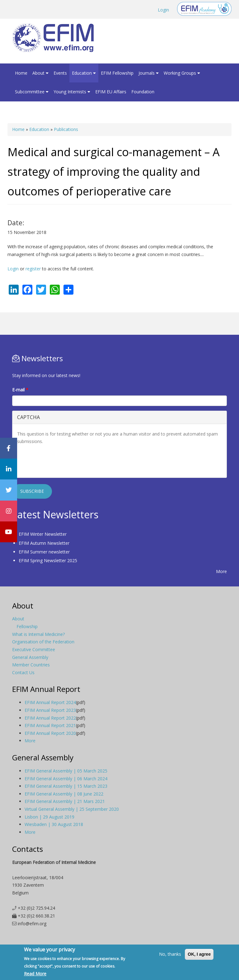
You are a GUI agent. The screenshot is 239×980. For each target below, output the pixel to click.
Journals (149, 73)
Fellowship (27, 626)
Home (21, 73)
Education (84, 73)
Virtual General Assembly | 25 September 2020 (72, 809)
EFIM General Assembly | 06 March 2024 (66, 779)
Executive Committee (34, 649)
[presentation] (64, 461)
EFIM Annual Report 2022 (50, 718)
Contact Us (23, 672)
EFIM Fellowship (117, 73)
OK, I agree (199, 954)
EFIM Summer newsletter (44, 552)
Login (163, 10)
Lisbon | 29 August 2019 (49, 817)
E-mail (20, 390)
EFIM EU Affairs (111, 92)
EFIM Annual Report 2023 (50, 710)
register (33, 269)
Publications (66, 129)
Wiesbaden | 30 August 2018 (54, 824)
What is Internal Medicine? (38, 634)
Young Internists (72, 92)
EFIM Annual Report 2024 (50, 702)
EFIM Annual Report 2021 (50, 725)
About (40, 73)
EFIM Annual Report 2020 (50, 733)
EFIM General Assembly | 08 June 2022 (64, 794)
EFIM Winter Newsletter (43, 534)
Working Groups (182, 73)
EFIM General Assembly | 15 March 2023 (66, 786)
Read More (35, 974)
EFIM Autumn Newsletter (44, 543)
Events (60, 73)
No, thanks (170, 954)
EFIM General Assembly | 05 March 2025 (66, 771)
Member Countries (31, 665)
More (221, 571)
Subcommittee (32, 92)
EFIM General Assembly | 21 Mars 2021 (65, 801)
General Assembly (30, 657)
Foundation (143, 92)
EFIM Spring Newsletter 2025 (48, 560)
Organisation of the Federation (43, 642)
